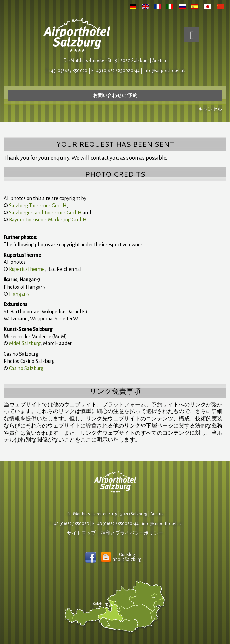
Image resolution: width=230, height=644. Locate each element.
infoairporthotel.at (164, 71)
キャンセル (210, 109)
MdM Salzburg (25, 343)
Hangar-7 (19, 294)
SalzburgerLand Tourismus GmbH (45, 213)
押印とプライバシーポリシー (132, 533)
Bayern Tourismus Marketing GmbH (48, 220)
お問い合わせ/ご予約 (115, 96)
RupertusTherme (27, 269)
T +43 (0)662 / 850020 (66, 71)
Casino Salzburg (26, 368)
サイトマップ (81, 533)
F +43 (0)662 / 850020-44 (116, 524)
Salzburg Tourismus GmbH (38, 206)
